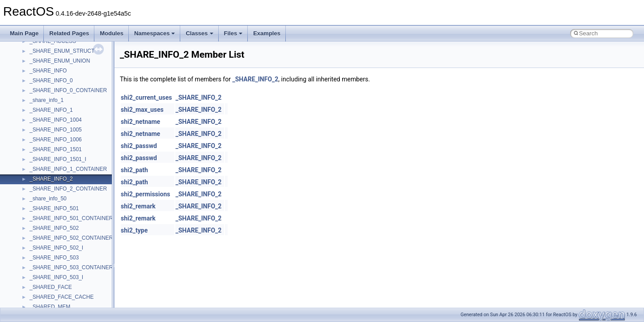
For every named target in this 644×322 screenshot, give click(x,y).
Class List (34, 225)
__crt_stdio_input (50, 235)
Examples (267, 33)
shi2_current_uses (146, 97)
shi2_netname (140, 122)
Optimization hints (36, 137)
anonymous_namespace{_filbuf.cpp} (73, 275)
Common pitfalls (34, 78)
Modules (112, 33)
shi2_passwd (139, 146)
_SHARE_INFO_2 (255, 79)
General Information (39, 166)
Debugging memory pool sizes (51, 88)
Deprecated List (34, 186)
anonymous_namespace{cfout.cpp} (71, 294)
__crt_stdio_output (52, 245)
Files (233, 33)
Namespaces (155, 33)
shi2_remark (138, 206)
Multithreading (32, 127)
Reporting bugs (33, 97)
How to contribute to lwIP (45, 58)
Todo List (26, 176)
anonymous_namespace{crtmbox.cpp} (75, 304)
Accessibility (44, 265)
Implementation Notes (41, 147)
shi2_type (134, 230)
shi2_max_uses (142, 110)
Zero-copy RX (32, 107)
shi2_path (134, 170)
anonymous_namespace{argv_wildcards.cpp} (83, 284)
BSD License (31, 157)
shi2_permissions (145, 194)
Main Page (24, 33)
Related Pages (69, 33)
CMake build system (39, 68)
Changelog (28, 48)
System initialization (39, 117)
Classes (199, 33)
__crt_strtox (44, 255)
